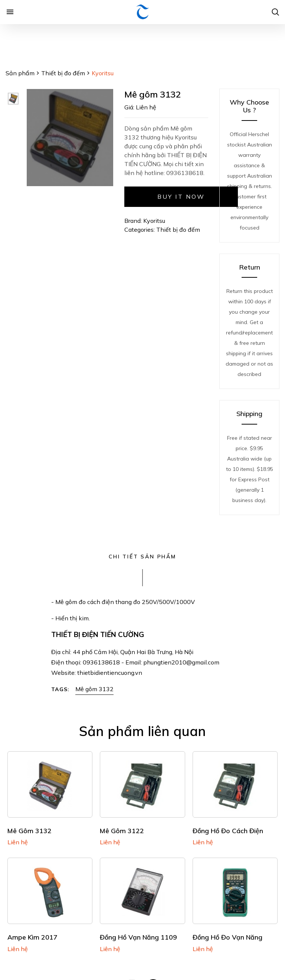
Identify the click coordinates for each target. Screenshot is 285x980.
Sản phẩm (20, 73)
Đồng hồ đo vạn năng (227, 937)
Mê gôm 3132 (94, 689)
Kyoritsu (154, 221)
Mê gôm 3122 (122, 831)
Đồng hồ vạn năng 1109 (138, 937)
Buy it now (181, 197)
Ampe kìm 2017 (32, 937)
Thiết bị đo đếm (63, 73)
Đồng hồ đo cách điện (228, 831)
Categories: (140, 230)
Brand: (133, 221)
